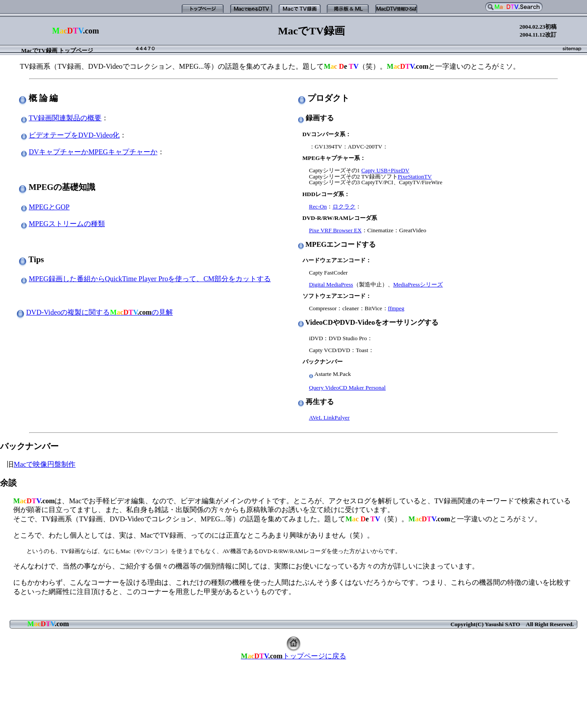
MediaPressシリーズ (418, 284)
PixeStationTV (415, 176)
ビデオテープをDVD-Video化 (74, 135)
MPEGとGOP (49, 207)
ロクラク (344, 206)
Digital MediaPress (331, 284)
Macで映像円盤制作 (45, 464)
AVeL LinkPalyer (329, 418)
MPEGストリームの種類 (67, 224)
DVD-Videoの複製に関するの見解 (99, 312)
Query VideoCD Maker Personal (348, 388)
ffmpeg (396, 308)
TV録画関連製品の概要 (65, 118)
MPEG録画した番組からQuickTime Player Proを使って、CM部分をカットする (150, 279)
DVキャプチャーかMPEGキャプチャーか (93, 152)
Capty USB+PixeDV (385, 170)
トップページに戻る (293, 656)
